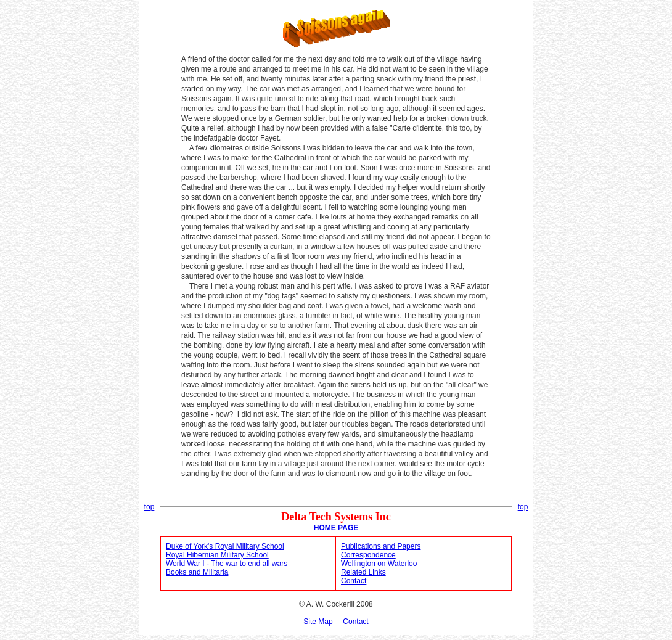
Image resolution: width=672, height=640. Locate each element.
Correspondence (368, 555)
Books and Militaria (197, 572)
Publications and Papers (381, 546)
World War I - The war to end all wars (227, 564)
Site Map (318, 622)
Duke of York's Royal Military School (225, 546)
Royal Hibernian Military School (217, 555)
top (150, 507)
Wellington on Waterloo (379, 564)
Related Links (363, 572)
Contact (354, 581)
